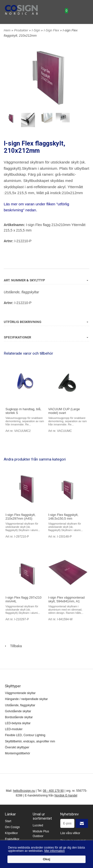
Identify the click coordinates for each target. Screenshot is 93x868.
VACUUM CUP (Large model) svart (64, 411)
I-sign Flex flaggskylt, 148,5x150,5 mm (63, 517)
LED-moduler (14, 729)
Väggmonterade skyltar (20, 693)
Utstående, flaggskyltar (21, 292)
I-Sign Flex (52, 30)
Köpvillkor (11, 833)
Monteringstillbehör (17, 753)
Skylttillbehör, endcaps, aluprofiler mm (30, 741)
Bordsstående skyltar (19, 717)
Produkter (22, 30)
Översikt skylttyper (17, 747)
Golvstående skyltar (18, 711)
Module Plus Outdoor (41, 834)
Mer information (54, 851)
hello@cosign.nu (24, 791)
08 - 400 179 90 (53, 791)
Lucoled (38, 825)
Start (8, 821)
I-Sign (36, 30)
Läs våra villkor (70, 833)
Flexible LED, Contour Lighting (25, 735)
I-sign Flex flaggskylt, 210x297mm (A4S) (20, 517)
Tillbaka (13, 646)
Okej (46, 859)
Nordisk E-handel (66, 795)
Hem (7, 30)
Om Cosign (12, 827)
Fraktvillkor (12, 839)
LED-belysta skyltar (18, 723)
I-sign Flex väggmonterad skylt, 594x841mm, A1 (67, 599)
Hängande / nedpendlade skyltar (26, 699)
